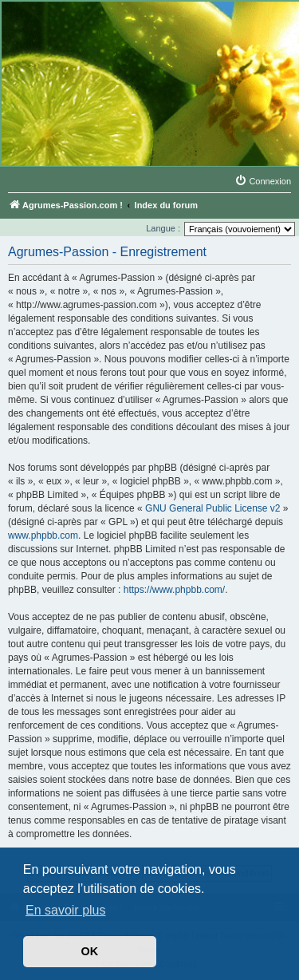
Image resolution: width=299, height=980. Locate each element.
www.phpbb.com (43, 535)
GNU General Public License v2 (212, 508)
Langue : (163, 228)
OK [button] (90, 951)
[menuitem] (263, 181)
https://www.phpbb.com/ (174, 590)
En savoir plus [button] (66, 910)
